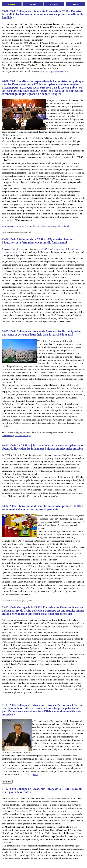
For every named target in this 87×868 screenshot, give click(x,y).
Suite (35, 775)
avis (39, 525)
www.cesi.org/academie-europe (54, 71)
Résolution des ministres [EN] (16, 226)
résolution (16, 249)
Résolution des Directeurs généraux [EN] (50, 226)
